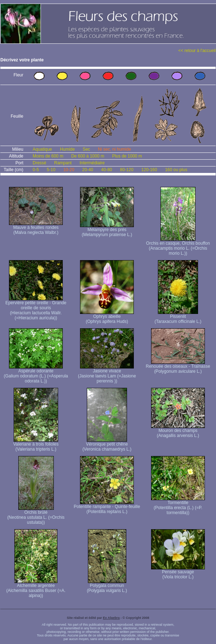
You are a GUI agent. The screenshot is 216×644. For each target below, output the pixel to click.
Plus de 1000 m (127, 156)
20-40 (88, 170)
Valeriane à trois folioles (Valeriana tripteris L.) (36, 445)
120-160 (149, 170)
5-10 (51, 170)
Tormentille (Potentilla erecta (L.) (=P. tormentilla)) (178, 506)
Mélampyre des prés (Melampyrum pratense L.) (107, 230)
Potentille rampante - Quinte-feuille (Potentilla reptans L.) (107, 507)
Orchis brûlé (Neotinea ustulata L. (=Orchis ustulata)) (36, 515)
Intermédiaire (92, 163)
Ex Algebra (111, 618)
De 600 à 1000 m (88, 156)
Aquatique (42, 149)
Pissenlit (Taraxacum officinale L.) (178, 317)
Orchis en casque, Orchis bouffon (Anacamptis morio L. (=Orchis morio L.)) (178, 246)
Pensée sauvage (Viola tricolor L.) (178, 572)
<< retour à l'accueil (197, 51)
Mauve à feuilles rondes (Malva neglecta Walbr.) (36, 228)
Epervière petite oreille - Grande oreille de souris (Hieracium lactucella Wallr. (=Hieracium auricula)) (36, 308)
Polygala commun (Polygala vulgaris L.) (107, 586)
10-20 (69, 170)
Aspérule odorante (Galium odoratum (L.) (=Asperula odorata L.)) (36, 374)
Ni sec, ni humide (114, 149)
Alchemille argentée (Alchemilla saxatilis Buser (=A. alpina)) (36, 589)
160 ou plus (176, 170)
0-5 (36, 170)
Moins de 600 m (48, 156)
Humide (67, 149)
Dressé (39, 163)
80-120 (126, 170)
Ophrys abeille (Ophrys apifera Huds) (107, 317)
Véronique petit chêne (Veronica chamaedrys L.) (107, 445)
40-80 (107, 170)
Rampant (63, 163)
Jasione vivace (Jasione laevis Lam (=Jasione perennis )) (107, 374)
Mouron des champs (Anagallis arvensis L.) (178, 431)
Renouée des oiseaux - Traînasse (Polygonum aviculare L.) (178, 367)
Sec (86, 149)
